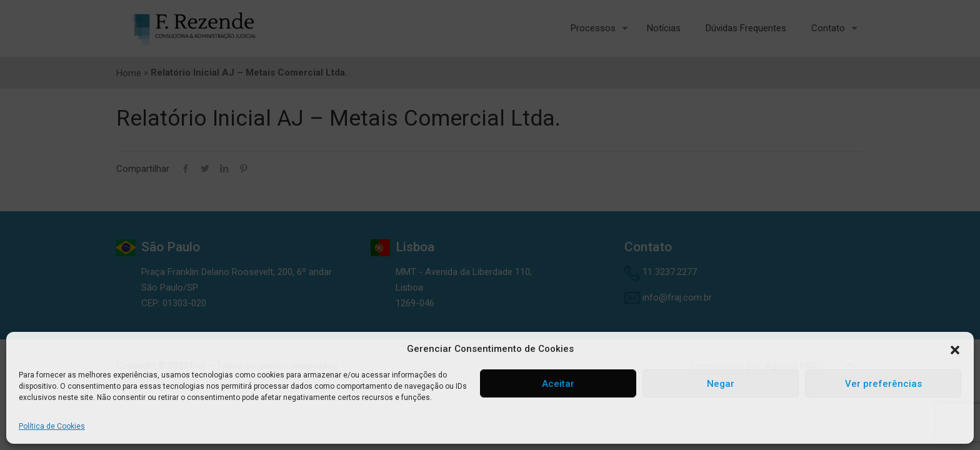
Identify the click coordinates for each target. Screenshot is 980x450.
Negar (721, 384)
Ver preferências (883, 384)
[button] (955, 349)
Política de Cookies (52, 426)
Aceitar (558, 384)
